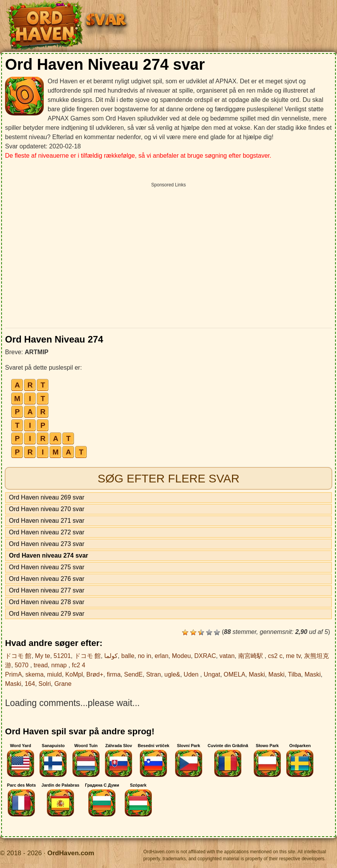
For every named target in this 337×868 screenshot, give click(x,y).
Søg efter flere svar (168, 478)
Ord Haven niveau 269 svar (47, 497)
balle (128, 656)
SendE (133, 674)
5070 (22, 665)
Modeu (181, 656)
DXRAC (205, 656)
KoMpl (74, 674)
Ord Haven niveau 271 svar (47, 521)
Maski (257, 674)
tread (41, 665)
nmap (60, 665)
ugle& (172, 674)
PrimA (14, 674)
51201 (62, 656)
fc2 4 (79, 665)
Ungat (212, 674)
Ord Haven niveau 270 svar (47, 509)
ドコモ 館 (18, 656)
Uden (192, 674)
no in (145, 656)
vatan (227, 656)
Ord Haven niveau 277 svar (47, 590)
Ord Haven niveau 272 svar (47, 532)
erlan (162, 656)
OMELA (234, 674)
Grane (63, 684)
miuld (54, 674)
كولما (111, 656)
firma (114, 674)
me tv (293, 656)
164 (30, 684)
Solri (45, 684)
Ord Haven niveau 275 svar (47, 567)
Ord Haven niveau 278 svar (47, 602)
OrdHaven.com (71, 853)
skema (34, 674)
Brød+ (95, 674)
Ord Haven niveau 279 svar (47, 614)
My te (42, 656)
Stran (153, 674)
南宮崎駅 (251, 656)
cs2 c (275, 656)
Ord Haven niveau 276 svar (47, 579)
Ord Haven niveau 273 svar (47, 544)
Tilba (294, 674)
